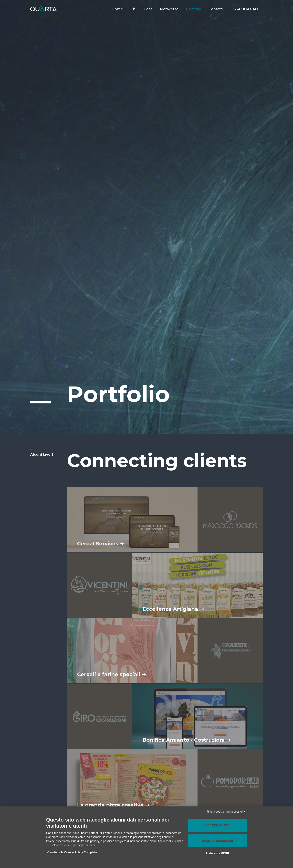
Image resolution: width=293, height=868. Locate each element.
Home (121, 9)
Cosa (151, 9)
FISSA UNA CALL (245, 9)
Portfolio (195, 9)
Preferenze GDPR (217, 853)
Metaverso (171, 9)
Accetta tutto (218, 825)
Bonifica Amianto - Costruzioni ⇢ (187, 740)
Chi (137, 9)
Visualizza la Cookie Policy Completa (72, 852)
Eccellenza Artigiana (173, 609)
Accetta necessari (217, 841)
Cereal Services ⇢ (101, 543)
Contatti (217, 9)
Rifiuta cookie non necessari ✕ (226, 812)
